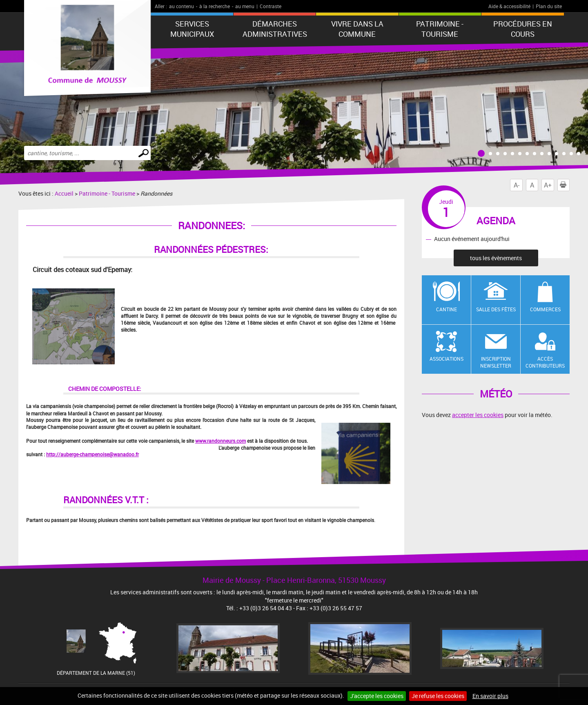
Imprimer (565, 185)
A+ (548, 185)
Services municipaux (192, 29)
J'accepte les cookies (377, 696)
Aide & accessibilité (509, 6)
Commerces (545, 309)
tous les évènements (496, 258)
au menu (245, 6)
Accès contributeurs (545, 362)
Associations (447, 359)
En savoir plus (490, 696)
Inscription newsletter (496, 362)
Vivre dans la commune (357, 29)
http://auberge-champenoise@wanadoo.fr (92, 454)
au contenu (182, 6)
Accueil (64, 193)
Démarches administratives (275, 29)
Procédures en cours (523, 29)
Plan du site (549, 6)
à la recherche (215, 6)
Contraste (271, 6)
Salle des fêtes (496, 309)
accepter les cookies (478, 415)
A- (517, 185)
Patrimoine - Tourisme (440, 29)
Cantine (447, 309)
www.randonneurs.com (220, 441)
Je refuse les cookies (438, 696)
